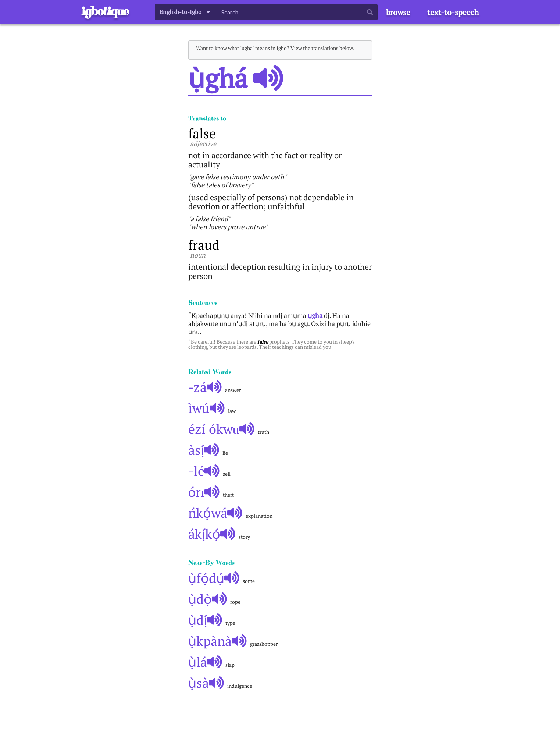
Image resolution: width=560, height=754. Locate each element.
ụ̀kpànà (218, 641)
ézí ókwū (222, 429)
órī (204, 492)
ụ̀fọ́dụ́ (214, 578)
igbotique (105, 11)
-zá (205, 387)
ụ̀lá (205, 662)
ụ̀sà (206, 683)
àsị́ (204, 450)
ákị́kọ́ (212, 534)
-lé (204, 471)
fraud (204, 245)
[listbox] (185, 12)
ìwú (207, 408)
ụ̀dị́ (205, 620)
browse (398, 12)
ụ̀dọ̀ (208, 599)
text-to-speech (453, 12)
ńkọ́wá (215, 513)
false (202, 133)
